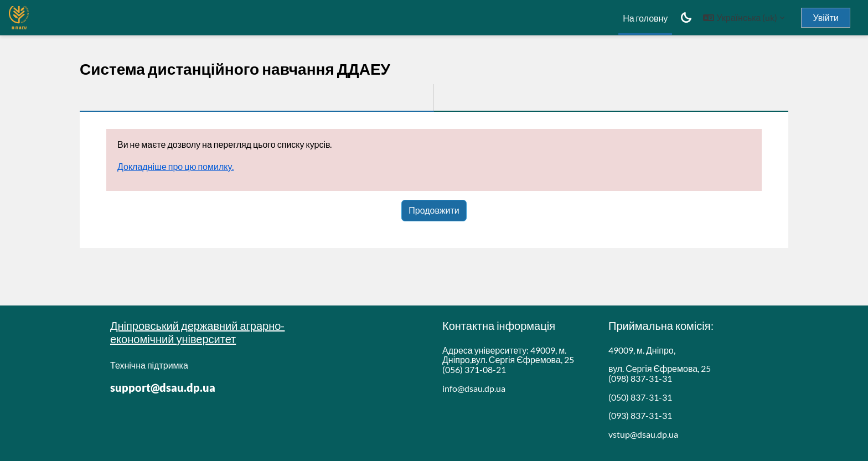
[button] (744, 18)
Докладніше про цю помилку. (175, 166)
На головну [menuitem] (645, 18)
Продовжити (434, 210)
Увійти (826, 18)
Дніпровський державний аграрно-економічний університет (197, 332)
